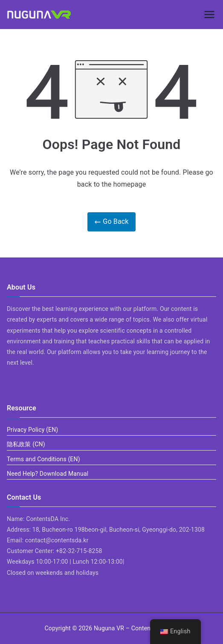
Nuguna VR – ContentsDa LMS (135, 628)
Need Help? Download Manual (48, 474)
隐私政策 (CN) (26, 444)
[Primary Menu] (209, 15)
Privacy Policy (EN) (32, 430)
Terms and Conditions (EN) (43, 459)
